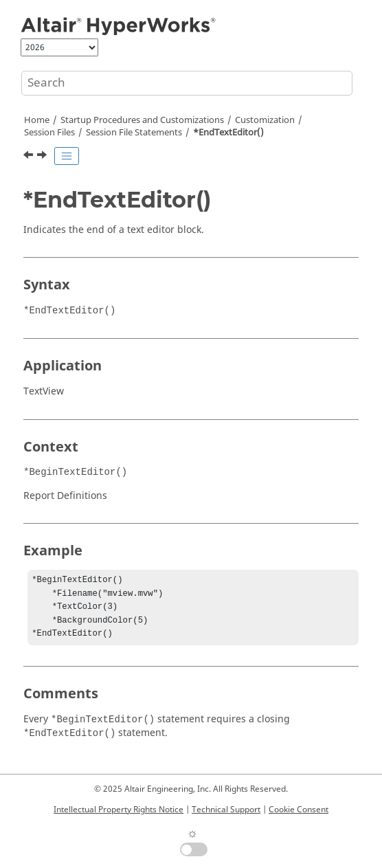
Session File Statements (134, 133)
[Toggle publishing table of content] (67, 156)
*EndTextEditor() (228, 133)
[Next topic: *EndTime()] (43, 157)
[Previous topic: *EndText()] (30, 157)
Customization (265, 120)
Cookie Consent (299, 810)
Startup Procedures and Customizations (142, 120)
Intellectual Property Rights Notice (119, 810)
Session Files (49, 133)
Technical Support (226, 810)
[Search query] (187, 83)
